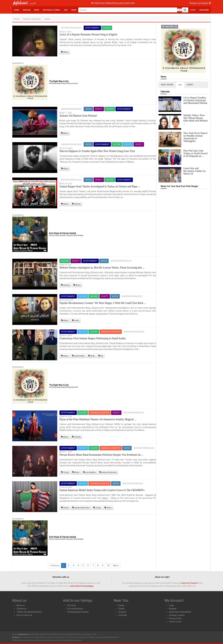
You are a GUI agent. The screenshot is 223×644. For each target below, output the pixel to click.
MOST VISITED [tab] (167, 85)
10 (108, 566)
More (74, 10)
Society (99, 109)
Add (66, 10)
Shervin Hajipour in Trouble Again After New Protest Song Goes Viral (97, 151)
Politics (128, 144)
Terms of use (175, 622)
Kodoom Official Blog (71, 28)
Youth (76, 320)
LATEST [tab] (190, 85)
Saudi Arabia (78, 356)
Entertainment (92, 28)
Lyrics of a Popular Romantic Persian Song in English (88, 35)
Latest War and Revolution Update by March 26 (195, 171)
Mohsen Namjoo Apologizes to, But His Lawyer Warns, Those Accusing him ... (102, 268)
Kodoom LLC (24, 634)
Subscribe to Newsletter (180, 612)
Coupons (122, 612)
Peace (65, 508)
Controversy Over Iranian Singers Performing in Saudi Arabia (93, 338)
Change (200, 3)
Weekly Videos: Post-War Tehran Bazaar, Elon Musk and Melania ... (196, 119)
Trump (65, 472)
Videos (88, 109)
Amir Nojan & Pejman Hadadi (62, 233)
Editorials (165, 92)
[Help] (180, 10)
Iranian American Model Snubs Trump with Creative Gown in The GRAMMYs (102, 490)
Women (76, 204)
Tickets (121, 609)
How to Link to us (24, 615)
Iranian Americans (108, 472)
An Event (72, 605)
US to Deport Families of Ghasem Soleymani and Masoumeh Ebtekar (195, 100)
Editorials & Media (52, 10)
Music (65, 52)
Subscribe (204, 10)
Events (121, 605)
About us (21, 605)
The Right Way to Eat (59, 81)
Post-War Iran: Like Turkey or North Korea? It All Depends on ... (196, 153)
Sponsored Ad (18, 63)
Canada (76, 437)
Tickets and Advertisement (29, 612)
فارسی (33, 3)
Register (173, 609)
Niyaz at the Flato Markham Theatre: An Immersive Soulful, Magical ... (98, 419)
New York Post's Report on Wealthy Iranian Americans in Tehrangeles (195, 137)
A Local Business (75, 609)
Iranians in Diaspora (111, 332)
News (37, 10)
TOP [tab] (180, 85)
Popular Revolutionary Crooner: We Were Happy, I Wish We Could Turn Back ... (103, 303)
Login (193, 10)
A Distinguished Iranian (78, 612)
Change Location (177, 615)
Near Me (27, 10)
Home (17, 10)
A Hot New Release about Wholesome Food (63, 83)
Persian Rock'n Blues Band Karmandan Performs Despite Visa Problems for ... (101, 455)
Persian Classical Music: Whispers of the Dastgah (66, 235)
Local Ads (123, 615)
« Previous (54, 566)
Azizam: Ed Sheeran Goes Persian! (78, 116)
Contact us (21, 609)
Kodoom (16, 637)
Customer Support (189, 583)
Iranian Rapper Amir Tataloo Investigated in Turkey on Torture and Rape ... (100, 186)
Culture (107, 28)
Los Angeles (89, 472)
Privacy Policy (175, 618)
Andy (91, 356)
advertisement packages (82, 586)
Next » (116, 566)
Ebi (101, 356)
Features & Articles (32, 19)
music (47, 19)
